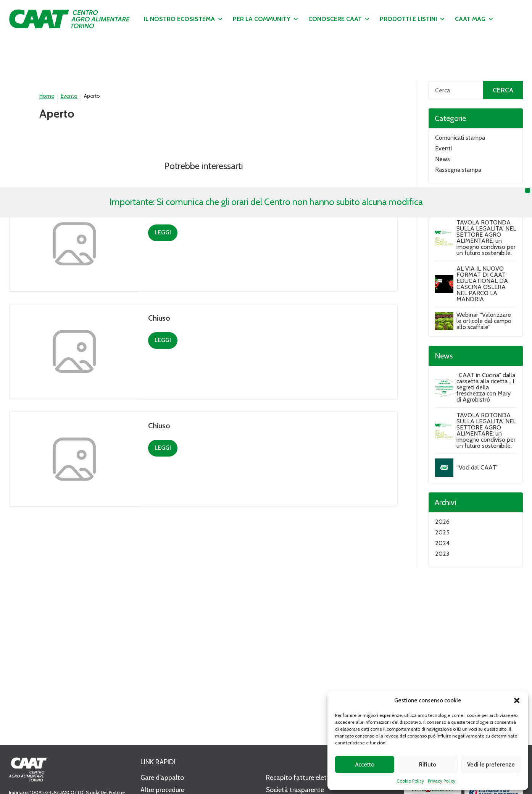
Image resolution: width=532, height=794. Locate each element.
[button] (517, 700)
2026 (442, 522)
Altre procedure (162, 790)
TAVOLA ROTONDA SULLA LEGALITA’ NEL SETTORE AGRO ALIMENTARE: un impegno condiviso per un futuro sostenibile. (486, 238)
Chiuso (159, 318)
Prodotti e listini (413, 19)
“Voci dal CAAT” (477, 467)
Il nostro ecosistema (184, 19)
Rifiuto (428, 765)
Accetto (365, 765)
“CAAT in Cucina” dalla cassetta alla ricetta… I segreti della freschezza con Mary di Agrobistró (486, 387)
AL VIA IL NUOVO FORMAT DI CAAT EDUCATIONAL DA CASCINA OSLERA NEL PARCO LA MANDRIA (482, 284)
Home (47, 96)
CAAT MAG (474, 19)
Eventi (443, 148)
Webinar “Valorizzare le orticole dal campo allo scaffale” (484, 321)
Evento (69, 96)
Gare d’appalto (162, 777)
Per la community (266, 19)
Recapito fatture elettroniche (308, 777)
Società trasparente (295, 790)
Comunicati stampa (460, 138)
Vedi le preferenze (491, 765)
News (443, 159)
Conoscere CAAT (339, 19)
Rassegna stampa (458, 170)
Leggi (163, 232)
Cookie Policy (410, 781)
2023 (442, 554)
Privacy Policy (442, 781)
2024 (442, 543)
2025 (442, 532)
